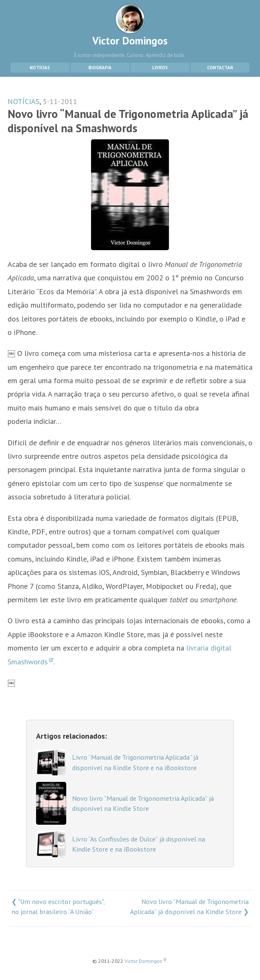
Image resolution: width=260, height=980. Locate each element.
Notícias (40, 68)
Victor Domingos (130, 26)
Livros (160, 68)
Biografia (100, 68)
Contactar (220, 68)
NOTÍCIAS (23, 101)
